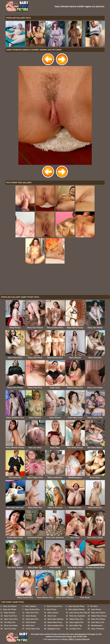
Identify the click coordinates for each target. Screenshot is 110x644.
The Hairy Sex (10, 622)
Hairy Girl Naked (10, 606)
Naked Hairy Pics (76, 619)
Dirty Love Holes (11, 626)
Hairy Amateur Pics (55, 626)
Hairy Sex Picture (98, 613)
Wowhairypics (97, 626)
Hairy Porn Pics (32, 613)
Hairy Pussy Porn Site (78, 613)
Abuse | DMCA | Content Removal (76, 639)
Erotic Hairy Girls (33, 629)
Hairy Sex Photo (10, 609)
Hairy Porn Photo (98, 619)
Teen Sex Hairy (10, 629)
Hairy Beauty (31, 616)
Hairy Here (30, 626)
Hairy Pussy (52, 609)
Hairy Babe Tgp (76, 626)
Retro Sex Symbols (77, 616)
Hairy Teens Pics (11, 619)
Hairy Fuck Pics (10, 616)
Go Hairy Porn (75, 629)
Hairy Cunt (52, 616)
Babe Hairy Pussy (55, 622)
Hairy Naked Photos (77, 609)
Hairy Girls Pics (32, 619)
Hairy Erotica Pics (32, 609)
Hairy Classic (53, 613)
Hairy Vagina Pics (77, 622)
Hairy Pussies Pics (54, 606)
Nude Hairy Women (55, 619)
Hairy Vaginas (31, 606)
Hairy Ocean (31, 622)
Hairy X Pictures (98, 629)
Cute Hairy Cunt (98, 622)
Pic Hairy (94, 606)
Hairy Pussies (10, 613)
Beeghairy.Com (54, 629)
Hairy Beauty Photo (76, 606)
